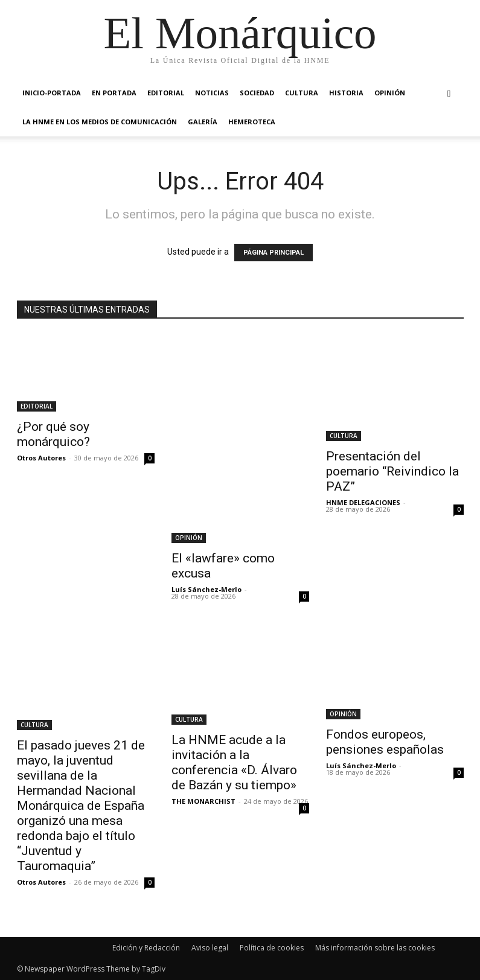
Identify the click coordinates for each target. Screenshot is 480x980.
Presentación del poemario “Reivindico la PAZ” (392, 471)
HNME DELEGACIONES (363, 502)
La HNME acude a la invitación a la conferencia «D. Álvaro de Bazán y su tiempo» (234, 762)
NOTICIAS (212, 93)
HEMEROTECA (252, 122)
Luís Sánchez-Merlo (206, 589)
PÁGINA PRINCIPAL (274, 253)
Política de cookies (272, 948)
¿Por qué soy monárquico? (53, 434)
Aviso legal (210, 948)
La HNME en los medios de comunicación (100, 122)
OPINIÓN (390, 93)
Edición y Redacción (146, 948)
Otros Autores (41, 458)
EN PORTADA (114, 93)
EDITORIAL (166, 93)
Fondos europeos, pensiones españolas (385, 742)
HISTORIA (346, 93)
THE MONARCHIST (203, 801)
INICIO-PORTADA (52, 93)
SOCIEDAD (257, 93)
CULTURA (302, 93)
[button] (449, 93)
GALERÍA (203, 122)
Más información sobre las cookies (375, 948)
